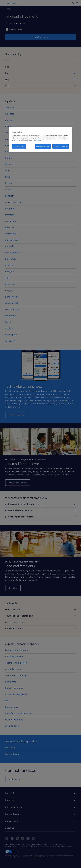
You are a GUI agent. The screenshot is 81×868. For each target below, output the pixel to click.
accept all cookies (61, 146)
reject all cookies (43, 146)
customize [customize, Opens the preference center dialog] (19, 146)
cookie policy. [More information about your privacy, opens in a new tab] (38, 141)
